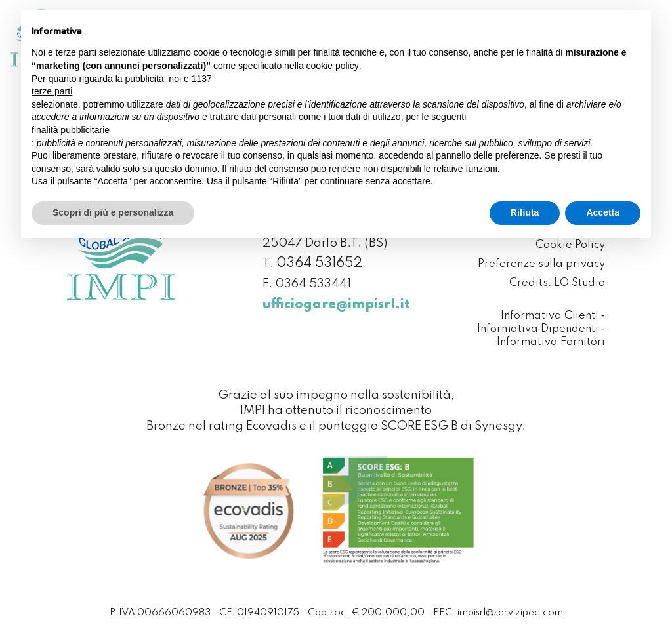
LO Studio (579, 284)
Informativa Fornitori (551, 343)
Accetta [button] (603, 212)
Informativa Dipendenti (538, 330)
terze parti (52, 91)
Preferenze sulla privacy (541, 265)
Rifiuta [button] (525, 212)
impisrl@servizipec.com (510, 613)
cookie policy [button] (333, 66)
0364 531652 (319, 264)
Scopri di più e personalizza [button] (113, 212)
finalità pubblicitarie (71, 130)
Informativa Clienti (550, 316)
